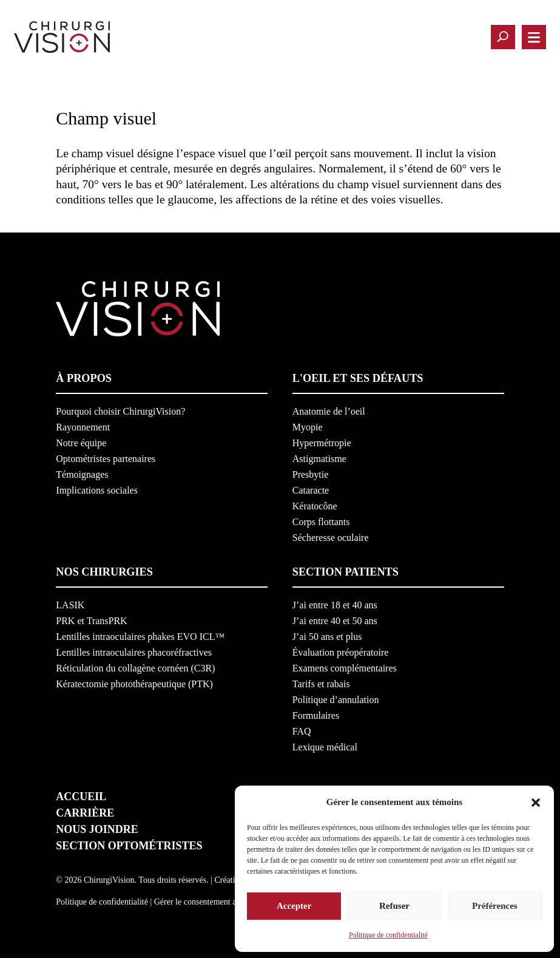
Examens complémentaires (345, 668)
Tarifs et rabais (321, 684)
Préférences (495, 906)
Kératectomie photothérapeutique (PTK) (134, 684)
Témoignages (82, 474)
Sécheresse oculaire (331, 538)
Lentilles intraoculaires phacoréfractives (134, 652)
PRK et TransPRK (91, 621)
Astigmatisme (319, 459)
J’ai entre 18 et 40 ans (335, 605)
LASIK (70, 605)
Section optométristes (129, 846)
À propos (84, 378)
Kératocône (315, 506)
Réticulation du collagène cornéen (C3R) (135, 668)
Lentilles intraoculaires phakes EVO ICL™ (140, 637)
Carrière (85, 813)
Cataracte (311, 490)
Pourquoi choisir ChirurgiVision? (120, 411)
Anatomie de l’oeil (329, 411)
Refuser (394, 906)
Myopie (308, 427)
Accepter (294, 906)
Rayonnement (83, 427)
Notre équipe (81, 443)
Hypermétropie (322, 443)
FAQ (302, 731)
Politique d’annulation (336, 700)
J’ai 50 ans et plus (327, 637)
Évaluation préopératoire (341, 652)
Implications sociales (97, 490)
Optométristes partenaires (106, 459)
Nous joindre (97, 829)
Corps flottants (321, 522)
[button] (536, 803)
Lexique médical (325, 747)
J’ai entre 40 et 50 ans (335, 621)
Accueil (81, 797)
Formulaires (316, 715)
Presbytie (311, 474)
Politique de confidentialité (388, 935)
